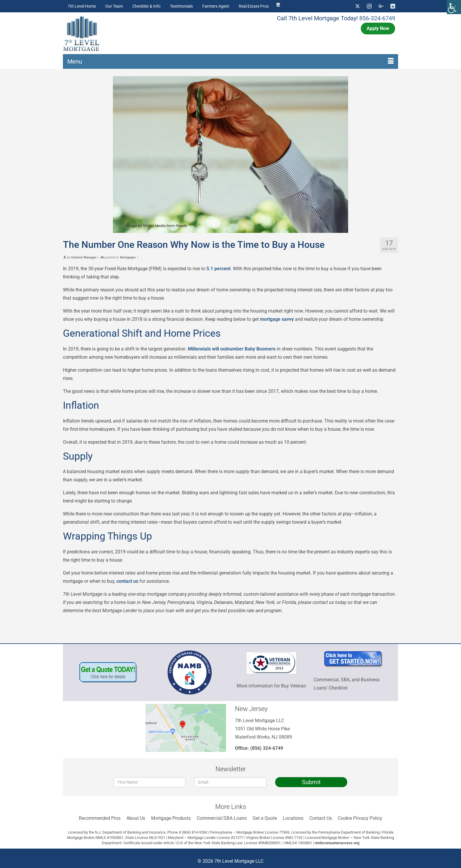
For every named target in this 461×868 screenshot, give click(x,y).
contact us (127, 581)
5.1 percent (218, 269)
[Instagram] (369, 6)
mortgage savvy (277, 319)
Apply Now (378, 28)
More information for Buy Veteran (271, 670)
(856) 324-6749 (267, 748)
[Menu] (230, 61)
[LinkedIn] (393, 6)
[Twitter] (358, 6)
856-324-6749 (377, 18)
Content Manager (84, 257)
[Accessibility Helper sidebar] (454, 7)
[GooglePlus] (381, 6)
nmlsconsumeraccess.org (337, 843)
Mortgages (128, 257)
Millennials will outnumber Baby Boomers (232, 349)
